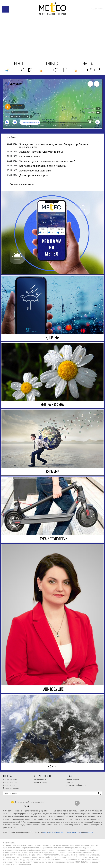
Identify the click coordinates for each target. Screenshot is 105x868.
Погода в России (10, 782)
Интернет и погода (30, 156)
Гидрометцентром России (53, 832)
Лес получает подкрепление (35, 171)
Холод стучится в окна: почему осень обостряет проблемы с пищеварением (54, 146)
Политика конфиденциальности (80, 832)
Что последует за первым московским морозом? (47, 161)
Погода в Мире (9, 785)
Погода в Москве (10, 779)
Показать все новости (22, 184)
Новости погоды (41, 782)
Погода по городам (11, 788)
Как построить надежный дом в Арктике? (43, 166)
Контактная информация (76, 785)
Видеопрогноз (40, 779)
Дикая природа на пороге (34, 175)
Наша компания (73, 779)
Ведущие (70, 782)
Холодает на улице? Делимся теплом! (41, 152)
